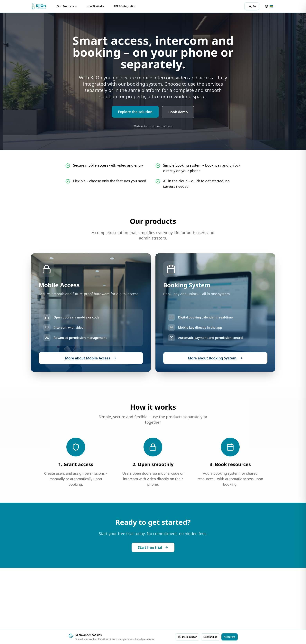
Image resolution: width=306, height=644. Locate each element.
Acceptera (230, 637)
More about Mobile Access (91, 358)
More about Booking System (215, 358)
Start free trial (153, 547)
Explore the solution (135, 112)
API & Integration (125, 6)
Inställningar (187, 637)
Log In (252, 6)
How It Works (95, 6)
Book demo (178, 112)
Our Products (67, 6)
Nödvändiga (210, 637)
